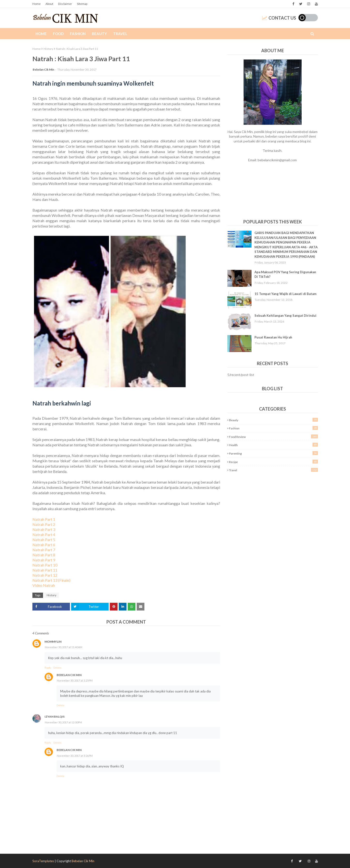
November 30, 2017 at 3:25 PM (75, 680)
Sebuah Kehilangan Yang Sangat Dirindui (285, 316)
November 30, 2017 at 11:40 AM (63, 647)
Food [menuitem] (58, 34)
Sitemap (82, 4)
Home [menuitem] (41, 34)
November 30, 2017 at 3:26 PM (75, 756)
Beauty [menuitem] (99, 34)
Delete (57, 668)
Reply (48, 668)
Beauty (273, 420)
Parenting (273, 453)
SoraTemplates (43, 861)
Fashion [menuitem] (78, 34)
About (49, 4)
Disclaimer (65, 4)
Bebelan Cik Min (43, 70)
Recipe (273, 462)
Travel (273, 470)
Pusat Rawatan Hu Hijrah (273, 337)
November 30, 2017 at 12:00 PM (63, 722)
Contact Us (279, 18)
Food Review (273, 437)
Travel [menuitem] (120, 34)
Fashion (273, 428)
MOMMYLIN (53, 642)
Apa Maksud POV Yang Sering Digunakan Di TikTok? (285, 274)
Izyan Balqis (55, 717)
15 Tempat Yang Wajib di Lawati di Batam (285, 294)
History (48, 49)
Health (273, 445)
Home (37, 4)
